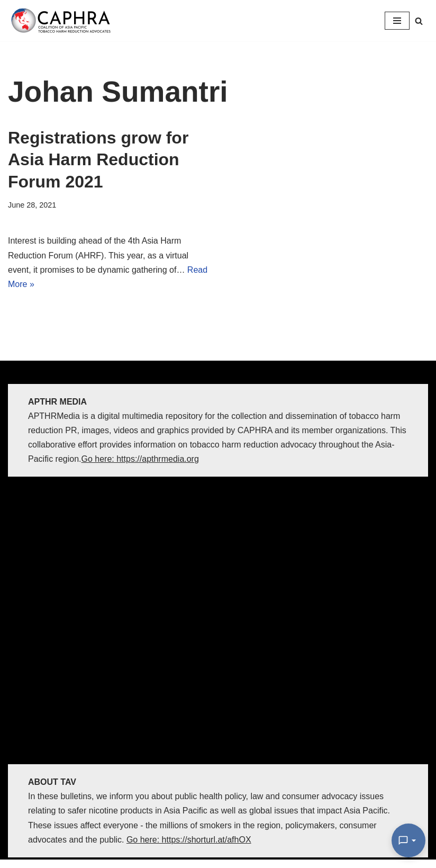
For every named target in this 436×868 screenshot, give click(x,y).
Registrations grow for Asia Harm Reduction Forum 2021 (98, 160)
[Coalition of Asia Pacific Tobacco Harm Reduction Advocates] (63, 21)
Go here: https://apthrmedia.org (140, 459)
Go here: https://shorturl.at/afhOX (189, 840)
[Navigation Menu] (397, 21)
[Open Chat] (408, 840)
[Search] (419, 21)
